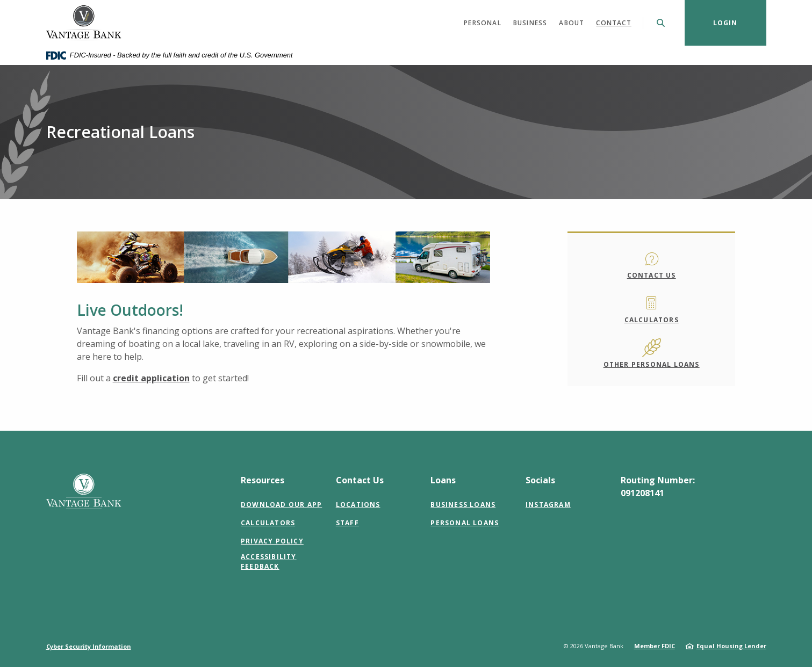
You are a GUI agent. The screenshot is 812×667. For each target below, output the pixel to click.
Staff (347, 523)
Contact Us (652, 275)
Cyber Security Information (89, 646)
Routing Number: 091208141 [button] (658, 487)
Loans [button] (443, 480)
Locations (358, 505)
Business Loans (463, 505)
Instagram (548, 505)
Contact (613, 23)
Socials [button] (540, 480)
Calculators (652, 320)
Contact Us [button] (360, 480)
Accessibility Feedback (269, 561)
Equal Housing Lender (731, 646)
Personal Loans (465, 523)
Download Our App (281, 505)
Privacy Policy (272, 541)
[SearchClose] (661, 23)
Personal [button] (483, 23)
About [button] (572, 23)
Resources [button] (263, 480)
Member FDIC (655, 646)
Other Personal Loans (652, 364)
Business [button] (530, 23)
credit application (151, 378)
